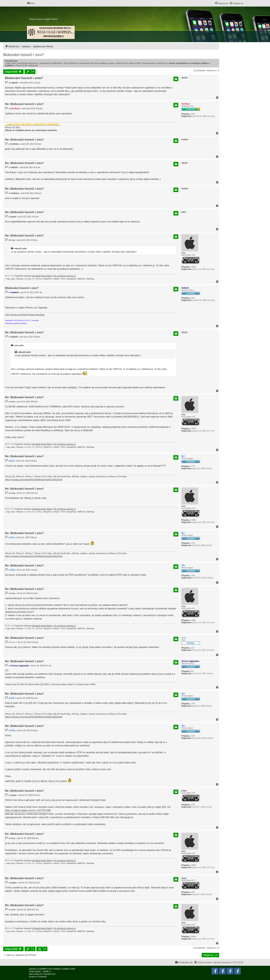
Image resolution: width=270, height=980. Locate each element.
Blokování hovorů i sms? (24, 55)
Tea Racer (186, 104)
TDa (183, 565)
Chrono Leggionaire (190, 661)
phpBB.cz (47, 971)
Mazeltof (47, 974)
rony (183, 253)
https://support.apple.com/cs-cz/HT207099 (28, 810)
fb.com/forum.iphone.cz (65, 276)
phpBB (43, 969)
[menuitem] (31, 3)
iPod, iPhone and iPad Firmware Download (25, 315)
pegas (184, 791)
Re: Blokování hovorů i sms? (24, 104)
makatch (185, 288)
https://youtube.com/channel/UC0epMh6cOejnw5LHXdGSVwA (34, 480)
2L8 (183, 456)
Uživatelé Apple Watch (42, 276)
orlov (184, 638)
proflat (36, 974)
